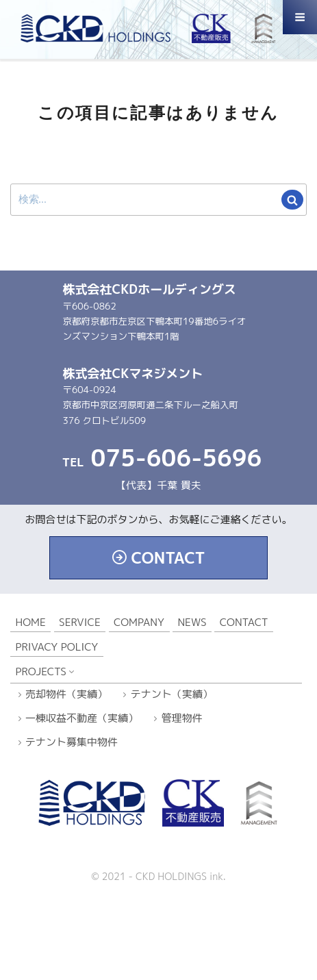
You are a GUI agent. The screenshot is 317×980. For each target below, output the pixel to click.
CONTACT (168, 558)
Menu (300, 23)
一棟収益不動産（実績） (82, 718)
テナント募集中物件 (72, 742)
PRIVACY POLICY (57, 647)
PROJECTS (41, 671)
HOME (31, 622)
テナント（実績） (172, 694)
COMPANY (139, 622)
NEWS (192, 622)
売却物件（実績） (66, 694)
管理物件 (182, 718)
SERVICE (80, 622)
